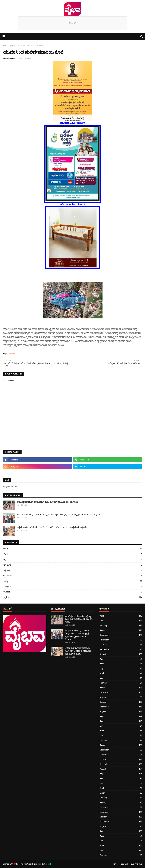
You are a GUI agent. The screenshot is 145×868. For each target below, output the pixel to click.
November (121, 640)
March (121, 621)
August (121, 654)
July (121, 659)
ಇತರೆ (73, 549)
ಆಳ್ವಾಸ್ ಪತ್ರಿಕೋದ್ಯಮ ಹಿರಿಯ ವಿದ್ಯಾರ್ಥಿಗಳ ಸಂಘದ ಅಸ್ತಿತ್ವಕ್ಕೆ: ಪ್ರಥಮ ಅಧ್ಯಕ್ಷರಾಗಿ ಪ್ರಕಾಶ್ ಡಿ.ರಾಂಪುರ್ (58, 515)
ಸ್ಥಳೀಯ (12, 46)
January (121, 630)
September (121, 649)
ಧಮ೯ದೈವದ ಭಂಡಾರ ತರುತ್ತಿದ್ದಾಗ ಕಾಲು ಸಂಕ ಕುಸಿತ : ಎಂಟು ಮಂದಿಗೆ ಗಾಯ (47, 502)
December (121, 635)
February (121, 625)
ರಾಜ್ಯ (73, 581)
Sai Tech (48, 864)
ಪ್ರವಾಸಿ (73, 570)
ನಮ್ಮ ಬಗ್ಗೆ (124, 864)
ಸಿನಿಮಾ (73, 592)
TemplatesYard (25, 864)
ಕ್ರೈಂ (73, 560)
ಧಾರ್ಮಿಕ (73, 565)
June (121, 664)
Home (5, 46)
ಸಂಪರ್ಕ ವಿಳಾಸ (136, 864)
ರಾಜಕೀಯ (73, 576)
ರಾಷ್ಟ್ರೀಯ (73, 586)
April (121, 616)
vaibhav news (9, 59)
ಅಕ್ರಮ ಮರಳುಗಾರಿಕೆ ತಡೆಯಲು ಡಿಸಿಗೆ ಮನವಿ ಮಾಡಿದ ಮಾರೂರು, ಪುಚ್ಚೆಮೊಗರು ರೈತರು (52, 527)
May (121, 668)
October (121, 645)
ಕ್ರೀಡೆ (73, 554)
